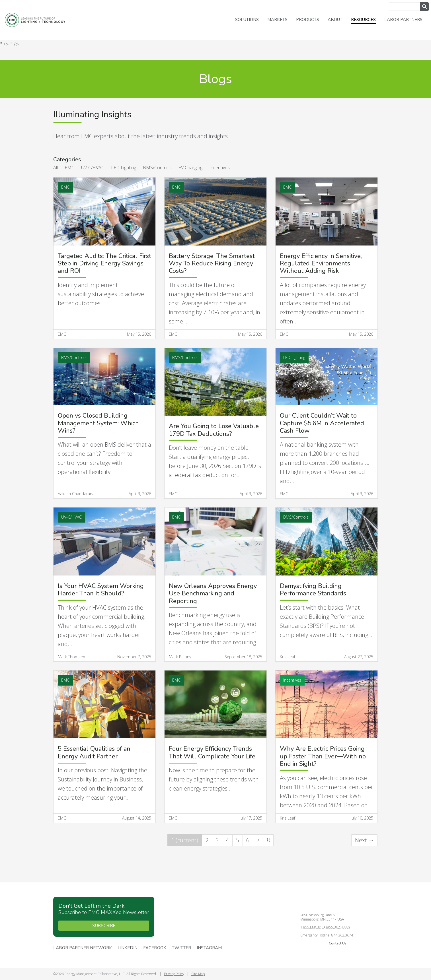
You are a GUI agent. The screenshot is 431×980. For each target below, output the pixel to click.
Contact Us (338, 943)
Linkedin (128, 948)
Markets (277, 20)
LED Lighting (124, 168)
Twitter (181, 948)
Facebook (155, 948)
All (56, 168)
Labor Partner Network (83, 948)
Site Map (198, 974)
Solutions (247, 20)
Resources (363, 20)
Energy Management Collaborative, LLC (40, 20)
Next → (365, 840)
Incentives (219, 168)
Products (308, 20)
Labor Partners (403, 20)
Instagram (209, 948)
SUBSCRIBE (104, 926)
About (335, 20)
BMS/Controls (157, 168)
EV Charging (190, 168)
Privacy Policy (174, 974)
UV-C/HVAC (93, 168)
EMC (69, 168)
